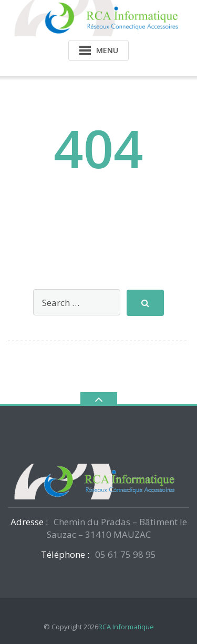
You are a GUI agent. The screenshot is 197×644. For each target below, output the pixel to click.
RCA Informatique (126, 627)
